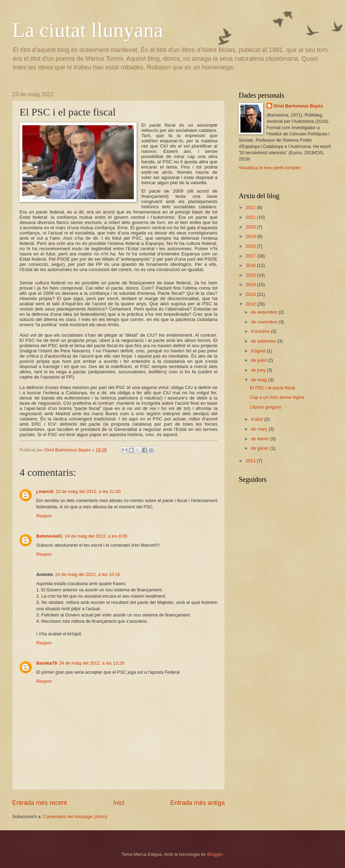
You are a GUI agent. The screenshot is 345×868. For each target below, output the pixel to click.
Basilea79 (47, 663)
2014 (251, 285)
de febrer (260, 439)
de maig (259, 380)
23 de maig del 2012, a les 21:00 (88, 491)
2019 (251, 236)
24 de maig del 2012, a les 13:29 (91, 663)
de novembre (265, 322)
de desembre (265, 312)
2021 (251, 217)
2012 (251, 304)
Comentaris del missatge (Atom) (75, 817)
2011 (251, 461)
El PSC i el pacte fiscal (273, 388)
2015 (251, 275)
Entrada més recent (40, 803)
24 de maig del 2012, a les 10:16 (88, 574)
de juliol (259, 360)
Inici (118, 803)
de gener (260, 448)
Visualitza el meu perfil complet (270, 168)
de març (260, 429)
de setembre (264, 341)
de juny (259, 370)
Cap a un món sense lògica (277, 397)
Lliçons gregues (266, 407)
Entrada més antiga (198, 803)
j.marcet (45, 491)
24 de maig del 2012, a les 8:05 (96, 536)
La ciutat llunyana (88, 30)
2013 (251, 294)
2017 (251, 256)
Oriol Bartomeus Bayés (298, 106)
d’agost (259, 351)
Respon (44, 516)
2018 (251, 246)
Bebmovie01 (49, 536)
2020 (251, 227)
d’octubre (261, 331)
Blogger (215, 854)
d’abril (258, 419)
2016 (251, 265)
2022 (251, 207)
